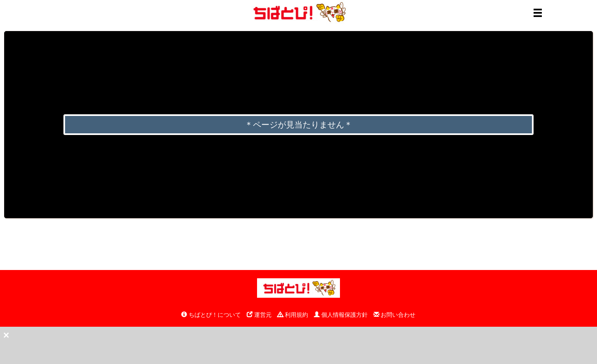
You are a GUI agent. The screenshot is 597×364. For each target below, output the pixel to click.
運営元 (259, 315)
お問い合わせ (395, 315)
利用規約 (293, 315)
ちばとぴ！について (211, 315)
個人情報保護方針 (341, 315)
